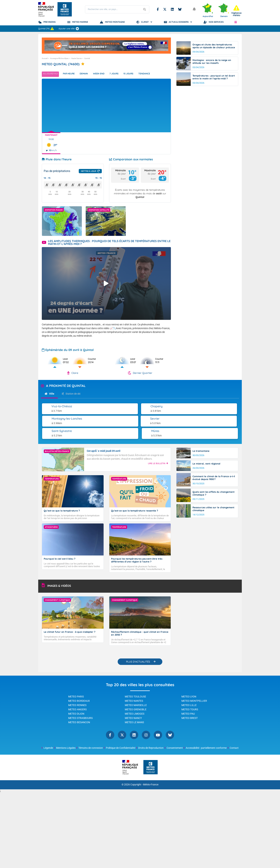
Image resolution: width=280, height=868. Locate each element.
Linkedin (172, 9)
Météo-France (151, 801)
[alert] (236, 11)
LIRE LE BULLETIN (158, 451)
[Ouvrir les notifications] (194, 9)
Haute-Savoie (76, 58)
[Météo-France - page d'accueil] (151, 784)
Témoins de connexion (91, 765)
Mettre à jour (89, 171)
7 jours (122, 74)
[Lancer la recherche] (145, 9)
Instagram (146, 752)
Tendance (155, 74)
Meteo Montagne (115, 22)
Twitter (165, 9)
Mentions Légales (66, 765)
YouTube (158, 752)
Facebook (158, 9)
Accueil (45, 58)
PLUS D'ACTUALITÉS (138, 678)
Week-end (105, 74)
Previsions (49, 22)
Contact (234, 765)
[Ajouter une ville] (77, 29)
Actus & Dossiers (179, 22)
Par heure (71, 74)
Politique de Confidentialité (121, 765)
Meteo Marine (80, 22)
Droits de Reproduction (151, 765)
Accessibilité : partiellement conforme (206, 765)
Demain (88, 74)
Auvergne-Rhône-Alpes (59, 58)
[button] (236, 22)
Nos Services (216, 22)
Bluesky (180, 9)
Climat (145, 22)
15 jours (138, 74)
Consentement (175, 765)
